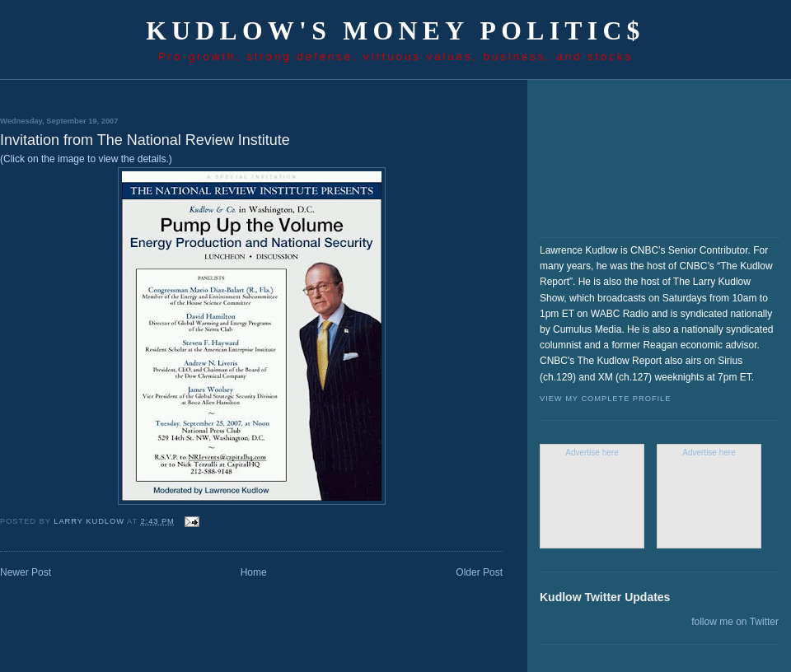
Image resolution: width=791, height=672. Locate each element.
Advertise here (592, 453)
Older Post (479, 572)
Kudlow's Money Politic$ (395, 31)
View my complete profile (605, 399)
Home (254, 572)
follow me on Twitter (735, 622)
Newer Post (26, 572)
